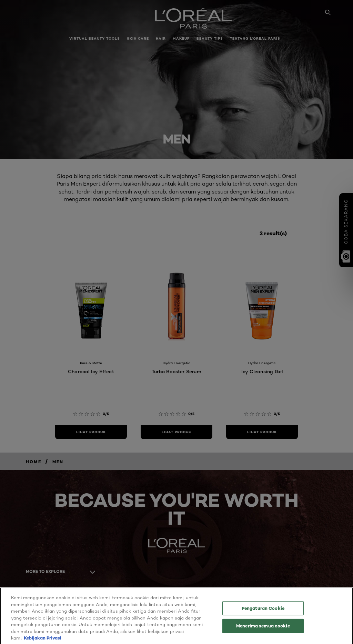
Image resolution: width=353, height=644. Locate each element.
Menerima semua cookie (263, 630)
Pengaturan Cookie (263, 612)
